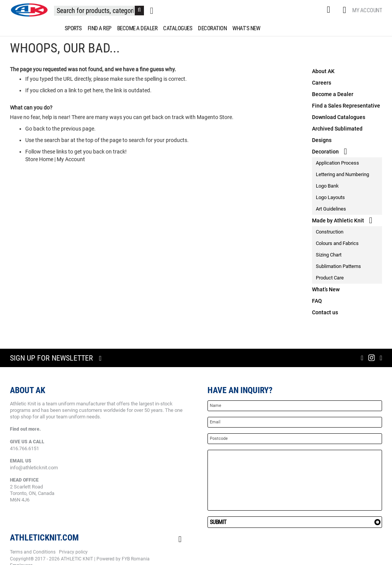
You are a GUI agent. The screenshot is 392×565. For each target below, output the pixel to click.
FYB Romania (136, 559)
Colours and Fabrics (337, 243)
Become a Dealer (333, 94)
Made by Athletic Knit (338, 220)
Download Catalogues (339, 117)
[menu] (196, 28)
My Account (367, 10)
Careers (322, 83)
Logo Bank (327, 186)
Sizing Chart (329, 255)
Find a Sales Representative (346, 106)
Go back (35, 129)
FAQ (317, 301)
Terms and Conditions (33, 552)
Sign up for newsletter (51, 358)
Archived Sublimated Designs (337, 134)
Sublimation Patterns (338, 266)
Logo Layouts (330, 197)
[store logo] (29, 10)
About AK (323, 71)
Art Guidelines (331, 209)
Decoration (325, 152)
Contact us (325, 312)
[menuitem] (72, 28)
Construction (330, 232)
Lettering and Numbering (342, 174)
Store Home (39, 159)
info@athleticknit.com (34, 468)
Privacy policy (73, 552)
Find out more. (25, 429)
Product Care (330, 278)
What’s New (326, 289)
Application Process (337, 163)
